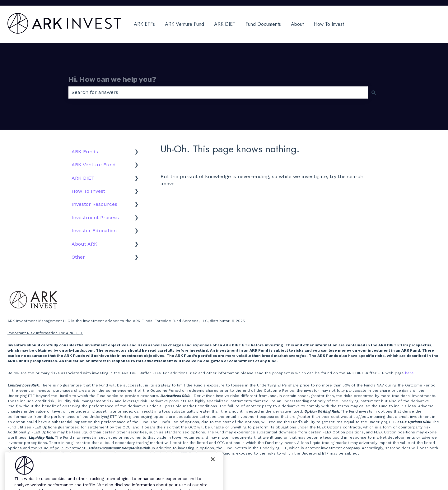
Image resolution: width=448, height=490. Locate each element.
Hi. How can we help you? (112, 79)
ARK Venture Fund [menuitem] (94, 165)
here (409, 373)
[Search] (374, 92)
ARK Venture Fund (184, 24)
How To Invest (329, 24)
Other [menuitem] (78, 257)
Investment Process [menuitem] (95, 217)
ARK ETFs (144, 24)
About (297, 24)
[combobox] (218, 92)
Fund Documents (263, 24)
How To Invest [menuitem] (88, 191)
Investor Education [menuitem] (94, 231)
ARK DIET (225, 24)
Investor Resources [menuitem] (94, 204)
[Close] (213, 466)
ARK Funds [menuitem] (85, 152)
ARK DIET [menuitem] (83, 178)
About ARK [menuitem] (84, 244)
